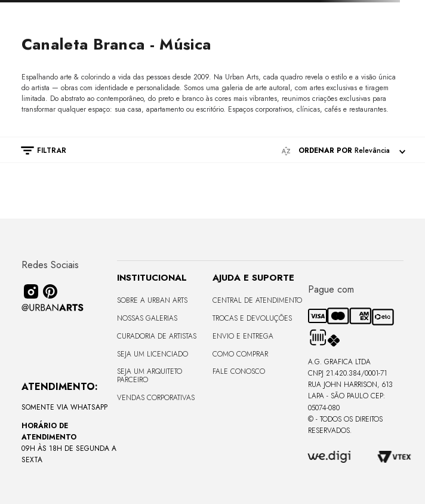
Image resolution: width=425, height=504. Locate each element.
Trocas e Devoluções (252, 318)
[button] (38, 150)
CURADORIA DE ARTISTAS (157, 336)
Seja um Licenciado (153, 354)
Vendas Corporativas (156, 398)
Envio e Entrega (243, 336)
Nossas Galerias (147, 318)
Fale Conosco (239, 371)
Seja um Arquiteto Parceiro (150, 376)
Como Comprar (240, 354)
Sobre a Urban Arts (152, 300)
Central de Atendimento (257, 300)
